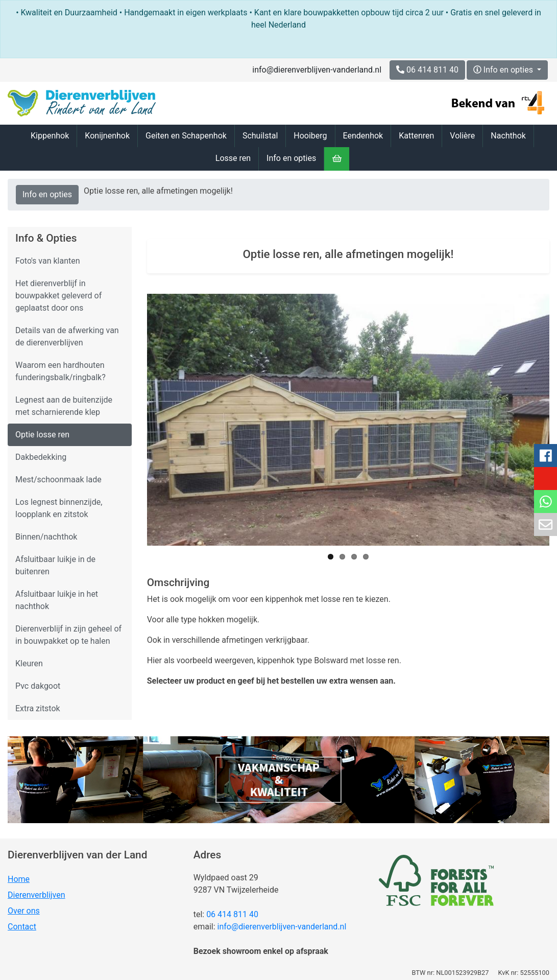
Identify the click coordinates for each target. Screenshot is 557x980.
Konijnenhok (107, 136)
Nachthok (508, 136)
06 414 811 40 (232, 914)
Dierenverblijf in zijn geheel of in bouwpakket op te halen (68, 635)
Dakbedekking (41, 457)
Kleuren (29, 663)
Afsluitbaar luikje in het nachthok (57, 600)
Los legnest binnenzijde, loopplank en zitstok (59, 508)
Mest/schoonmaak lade (58, 480)
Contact (22, 927)
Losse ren (233, 158)
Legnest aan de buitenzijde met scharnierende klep (64, 406)
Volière (462, 136)
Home (19, 879)
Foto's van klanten (48, 261)
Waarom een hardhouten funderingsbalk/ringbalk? (60, 371)
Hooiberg (310, 136)
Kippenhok (50, 136)
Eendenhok (363, 136)
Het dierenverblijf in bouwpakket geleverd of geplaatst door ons (58, 296)
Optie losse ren (42, 435)
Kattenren (416, 136)
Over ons (24, 911)
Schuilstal (260, 136)
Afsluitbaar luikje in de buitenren (55, 565)
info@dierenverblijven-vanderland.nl (317, 70)
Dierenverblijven (37, 895)
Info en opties (504, 70)
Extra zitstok (38, 708)
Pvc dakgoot (38, 686)
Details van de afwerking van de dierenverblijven (67, 336)
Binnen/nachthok (46, 537)
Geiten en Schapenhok (186, 136)
